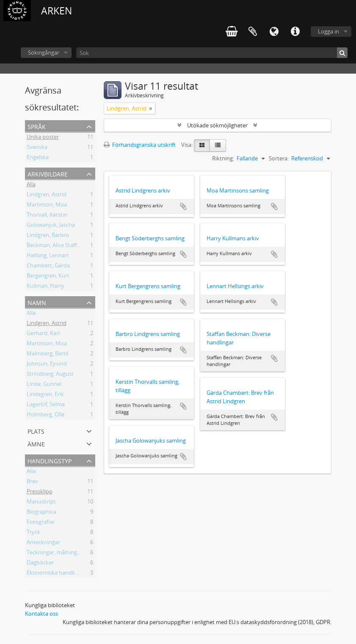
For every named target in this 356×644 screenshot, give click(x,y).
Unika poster (43, 138)
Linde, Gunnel (44, 385)
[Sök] (212, 53)
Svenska (37, 148)
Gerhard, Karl (43, 334)
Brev (32, 482)
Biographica (41, 513)
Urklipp (253, 32)
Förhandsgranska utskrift (140, 145)
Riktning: (223, 158)
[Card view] (202, 146)
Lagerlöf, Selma (46, 405)
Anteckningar (43, 543)
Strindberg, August (50, 375)
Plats (36, 431)
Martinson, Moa (47, 206)
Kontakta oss (41, 614)
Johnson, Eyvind (47, 365)
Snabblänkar (295, 32)
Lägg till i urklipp (183, 206)
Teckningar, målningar (54, 553)
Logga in (328, 31)
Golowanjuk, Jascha (51, 226)
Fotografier (41, 523)
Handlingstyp (50, 460)
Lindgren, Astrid (47, 195)
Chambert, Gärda (48, 267)
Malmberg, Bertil (47, 355)
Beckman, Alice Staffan (55, 246)
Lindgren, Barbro (48, 236)
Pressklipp (40, 493)
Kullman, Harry (46, 287)
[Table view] (218, 146)
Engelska (38, 158)
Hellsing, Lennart (48, 256)
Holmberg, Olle (46, 416)
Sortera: (279, 158)
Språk (274, 32)
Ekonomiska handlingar (56, 574)
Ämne (36, 443)
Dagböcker (40, 564)
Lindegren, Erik (45, 395)
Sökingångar (44, 52)
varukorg (232, 32)
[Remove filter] (151, 108)
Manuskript (41, 503)
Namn (37, 302)
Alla (31, 185)
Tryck (33, 533)
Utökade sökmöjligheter (217, 125)
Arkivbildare (48, 173)
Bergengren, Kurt (48, 277)
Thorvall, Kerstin (47, 216)
